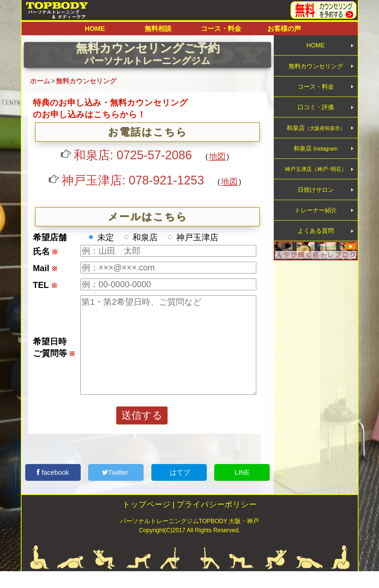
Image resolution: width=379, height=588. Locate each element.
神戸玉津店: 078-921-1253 (133, 180)
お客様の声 (284, 29)
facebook (53, 489)
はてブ (179, 489)
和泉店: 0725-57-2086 (133, 155)
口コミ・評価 (316, 122)
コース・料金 (221, 29)
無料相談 (158, 29)
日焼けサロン (316, 222)
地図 (217, 156)
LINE (242, 489)
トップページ (146, 521)
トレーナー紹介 (316, 247)
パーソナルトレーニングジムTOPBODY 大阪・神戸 (190, 538)
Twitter (116, 489)
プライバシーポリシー (217, 521)
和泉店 (316, 147)
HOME (95, 29)
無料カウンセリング (316, 72)
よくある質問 (316, 272)
